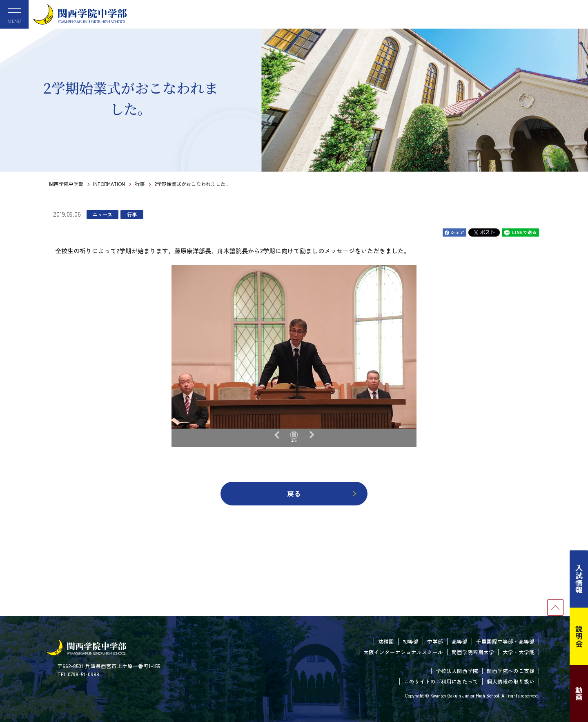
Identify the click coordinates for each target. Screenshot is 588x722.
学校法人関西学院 (457, 671)
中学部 (435, 641)
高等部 (460, 641)
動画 (579, 693)
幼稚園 (386, 641)
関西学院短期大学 (473, 652)
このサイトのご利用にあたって (441, 681)
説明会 (579, 636)
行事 (140, 184)
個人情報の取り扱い (511, 681)
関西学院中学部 (66, 184)
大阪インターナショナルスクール (403, 652)
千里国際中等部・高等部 (505, 641)
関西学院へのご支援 (511, 671)
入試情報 (579, 579)
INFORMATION (109, 184)
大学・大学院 (519, 652)
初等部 (411, 641)
